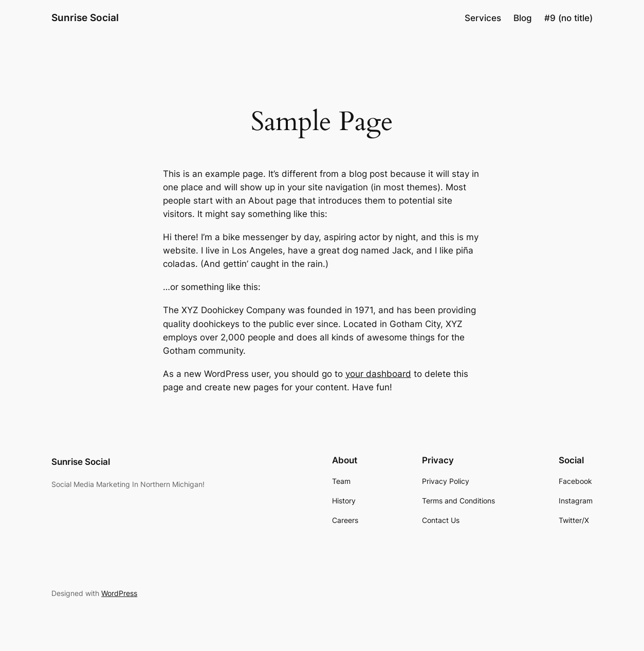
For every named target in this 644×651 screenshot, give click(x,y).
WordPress (119, 593)
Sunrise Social (85, 18)
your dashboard (378, 374)
